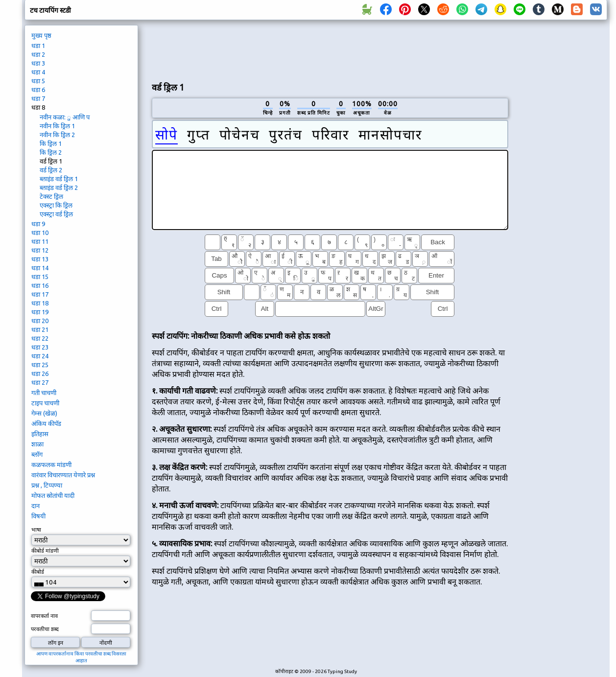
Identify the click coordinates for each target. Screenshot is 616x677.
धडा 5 (38, 81)
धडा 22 (40, 338)
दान (36, 506)
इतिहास (40, 434)
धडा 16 (40, 285)
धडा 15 (40, 277)
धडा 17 (40, 294)
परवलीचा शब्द (45, 629)
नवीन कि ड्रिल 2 (57, 135)
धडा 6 (38, 90)
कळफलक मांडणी (51, 465)
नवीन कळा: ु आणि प (65, 117)
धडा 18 (40, 303)
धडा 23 (40, 347)
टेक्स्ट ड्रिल (51, 196)
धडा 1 (38, 46)
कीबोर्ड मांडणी (45, 551)
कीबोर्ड (38, 572)
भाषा (36, 530)
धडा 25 (40, 365)
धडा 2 (38, 54)
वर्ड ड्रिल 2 (51, 170)
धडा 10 (40, 233)
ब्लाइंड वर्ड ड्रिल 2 (59, 187)
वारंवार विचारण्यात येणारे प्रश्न (63, 475)
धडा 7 (38, 98)
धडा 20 (40, 321)
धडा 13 (40, 259)
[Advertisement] (330, 49)
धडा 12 (40, 250)
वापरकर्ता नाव (44, 616)
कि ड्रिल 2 (51, 152)
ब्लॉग (37, 454)
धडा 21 (40, 329)
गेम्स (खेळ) (44, 413)
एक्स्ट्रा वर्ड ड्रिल (56, 214)
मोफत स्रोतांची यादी (53, 495)
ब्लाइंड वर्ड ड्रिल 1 (59, 179)
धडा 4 (38, 72)
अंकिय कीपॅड (46, 423)
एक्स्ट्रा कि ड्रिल (56, 205)
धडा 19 (40, 312)
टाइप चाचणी (45, 403)
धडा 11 (40, 241)
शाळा (37, 444)
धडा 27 (40, 382)
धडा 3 (38, 63)
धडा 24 (40, 356)
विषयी (38, 516)
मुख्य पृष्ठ (41, 35)
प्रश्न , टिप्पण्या (47, 485)
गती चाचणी (44, 393)
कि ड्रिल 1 (51, 143)
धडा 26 (40, 374)
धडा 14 (40, 268)
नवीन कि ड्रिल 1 (57, 126)
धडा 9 (38, 224)
